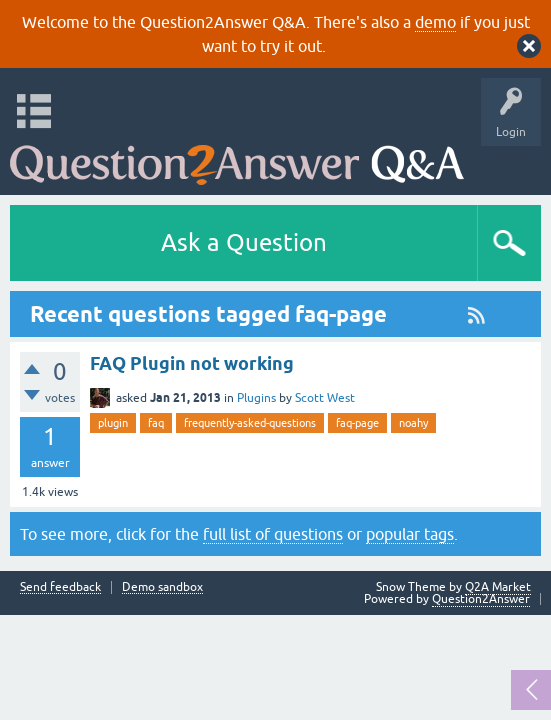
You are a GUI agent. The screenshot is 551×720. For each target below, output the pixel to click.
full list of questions (273, 534)
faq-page (357, 423)
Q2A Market (498, 587)
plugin (113, 423)
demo (435, 22)
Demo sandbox (162, 587)
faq (156, 423)
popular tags (410, 534)
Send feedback (60, 587)
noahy (413, 423)
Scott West (325, 398)
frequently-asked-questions (250, 423)
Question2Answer (481, 599)
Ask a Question (244, 242)
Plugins (256, 398)
